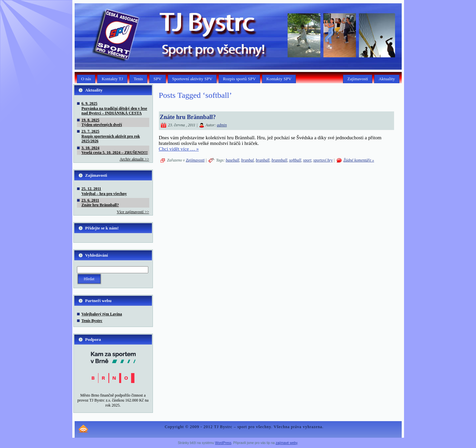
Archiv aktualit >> (135, 159)
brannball (279, 160)
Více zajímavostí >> (133, 212)
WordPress (223, 443)
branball (263, 160)
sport (307, 160)
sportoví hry (323, 160)
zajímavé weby (286, 443)
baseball (232, 160)
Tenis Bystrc (92, 321)
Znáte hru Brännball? (188, 117)
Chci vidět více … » (179, 149)
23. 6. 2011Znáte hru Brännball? (100, 203)
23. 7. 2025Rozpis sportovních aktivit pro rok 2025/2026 (111, 136)
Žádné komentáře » (359, 160)
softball (295, 160)
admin (222, 125)
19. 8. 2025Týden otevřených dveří (102, 122)
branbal (247, 160)
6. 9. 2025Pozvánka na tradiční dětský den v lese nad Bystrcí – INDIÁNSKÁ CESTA (114, 108)
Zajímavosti (195, 160)
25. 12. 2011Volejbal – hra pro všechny (104, 191)
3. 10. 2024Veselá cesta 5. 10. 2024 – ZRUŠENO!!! (115, 150)
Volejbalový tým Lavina (102, 314)
